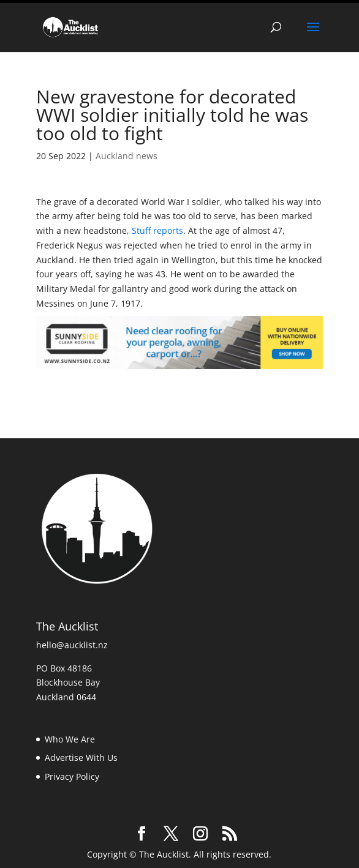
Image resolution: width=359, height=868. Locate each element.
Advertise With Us (81, 756)
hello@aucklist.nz (72, 643)
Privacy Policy (72, 775)
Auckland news (127, 153)
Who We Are (70, 737)
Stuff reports (157, 229)
